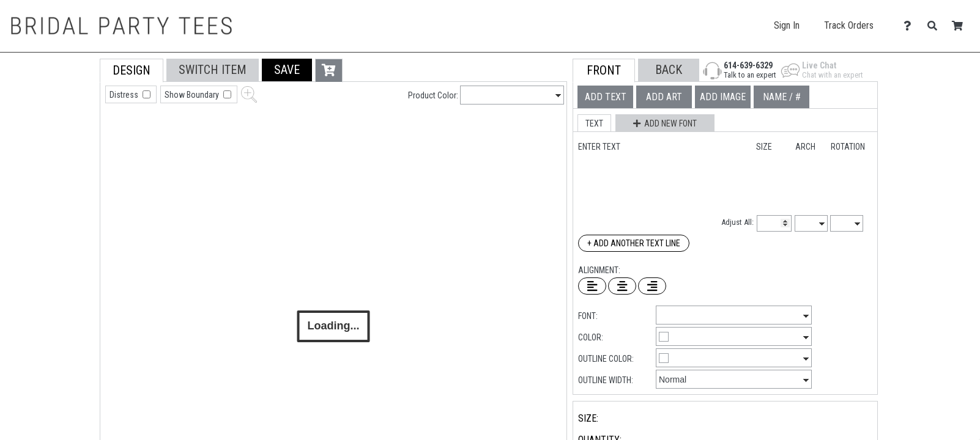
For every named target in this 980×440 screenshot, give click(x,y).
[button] (287, 70)
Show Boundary (193, 95)
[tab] (72, 137)
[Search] (936, 26)
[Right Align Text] (652, 286)
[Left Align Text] (592, 286)
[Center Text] (622, 286)
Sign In (787, 25)
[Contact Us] (911, 26)
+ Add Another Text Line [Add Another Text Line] (634, 243)
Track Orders (849, 25)
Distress (125, 95)
